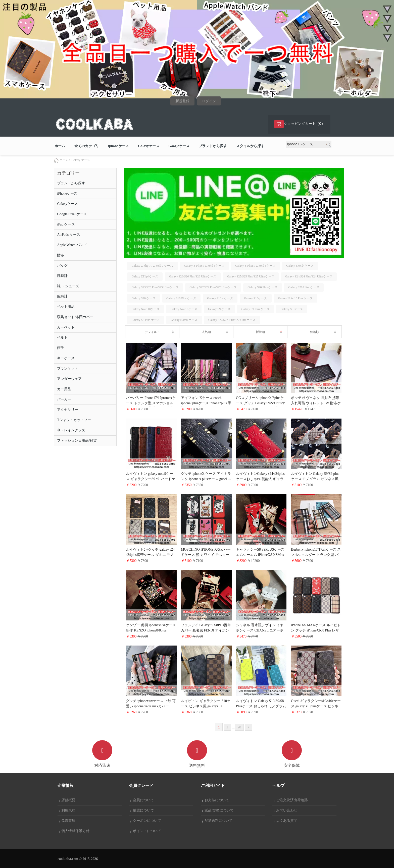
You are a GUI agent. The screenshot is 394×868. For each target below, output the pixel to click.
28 (239, 728)
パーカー (64, 400)
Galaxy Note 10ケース (145, 309)
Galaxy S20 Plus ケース (262, 287)
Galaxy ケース (81, 160)
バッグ (62, 266)
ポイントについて (146, 831)
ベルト (62, 338)
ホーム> (65, 160)
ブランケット (68, 369)
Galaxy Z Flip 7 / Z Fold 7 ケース (152, 266)
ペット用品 (66, 307)
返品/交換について (218, 811)
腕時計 (62, 276)
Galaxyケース (149, 146)
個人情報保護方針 (74, 831)
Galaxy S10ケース (256, 299)
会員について (142, 800)
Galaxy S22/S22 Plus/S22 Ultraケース (213, 287)
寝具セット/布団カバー (75, 317)
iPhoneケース (67, 194)
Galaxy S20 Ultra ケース (304, 287)
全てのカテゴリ (87, 146)
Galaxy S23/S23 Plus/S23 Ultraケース (155, 287)
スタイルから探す (250, 146)
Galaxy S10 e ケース (220, 299)
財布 (61, 255)
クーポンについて (146, 821)
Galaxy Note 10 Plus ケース (296, 299)
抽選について (142, 811)
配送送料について (217, 821)
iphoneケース (118, 146)
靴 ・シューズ (68, 286)
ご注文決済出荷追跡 (291, 800)
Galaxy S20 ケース (143, 299)
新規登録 (182, 101)
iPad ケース (66, 225)
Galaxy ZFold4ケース (300, 266)
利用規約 (67, 811)
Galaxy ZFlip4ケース (145, 277)
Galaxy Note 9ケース (184, 309)
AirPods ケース (68, 235)
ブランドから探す (213, 146)
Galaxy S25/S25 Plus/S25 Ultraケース (251, 277)
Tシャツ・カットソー (74, 420)
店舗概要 (67, 800)
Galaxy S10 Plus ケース (181, 299)
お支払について (216, 800)
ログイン (209, 101)
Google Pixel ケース (72, 214)
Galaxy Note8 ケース (184, 320)
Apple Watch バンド (72, 245)
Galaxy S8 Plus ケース (146, 320)
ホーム (60, 146)
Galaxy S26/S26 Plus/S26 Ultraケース (193, 277)
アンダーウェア (69, 379)
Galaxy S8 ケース (292, 309)
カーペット (66, 328)
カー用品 (64, 389)
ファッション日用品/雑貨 (77, 441)
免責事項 (67, 821)
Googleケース (179, 146)
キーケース (66, 358)
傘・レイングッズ (71, 430)
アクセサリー (68, 410)
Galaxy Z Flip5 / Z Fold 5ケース (255, 266)
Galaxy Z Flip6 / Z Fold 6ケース (204, 266)
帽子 (61, 348)
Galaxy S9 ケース (219, 309)
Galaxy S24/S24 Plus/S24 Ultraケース (309, 277)
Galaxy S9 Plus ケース (255, 309)
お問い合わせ (285, 811)
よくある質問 (285, 821)
